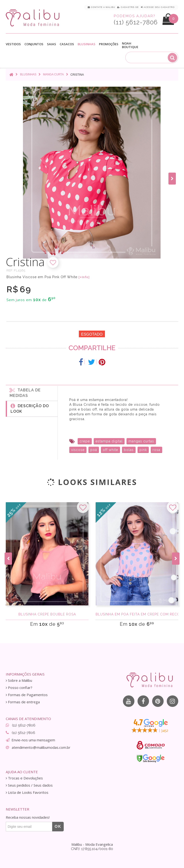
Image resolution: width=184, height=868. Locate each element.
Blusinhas (86, 44)
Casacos (67, 44)
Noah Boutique (130, 45)
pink (143, 450)
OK (58, 826)
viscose (78, 450)
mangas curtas (141, 441)
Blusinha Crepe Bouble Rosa (47, 614)
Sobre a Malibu (19, 680)
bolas (129, 450)
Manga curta (53, 74)
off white (110, 450)
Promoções (109, 44)
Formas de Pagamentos (27, 695)
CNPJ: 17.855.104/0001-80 (92, 849)
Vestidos (13, 44)
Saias (52, 44)
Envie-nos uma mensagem (33, 740)
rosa (156, 450)
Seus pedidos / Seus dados (29, 785)
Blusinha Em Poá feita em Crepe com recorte (137, 614)
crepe (85, 441)
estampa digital (109, 441)
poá (94, 450)
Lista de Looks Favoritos (27, 792)
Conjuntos (34, 44)
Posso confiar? (19, 688)
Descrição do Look (30, 408)
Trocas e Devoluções (24, 778)
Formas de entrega (23, 702)
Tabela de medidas (25, 393)
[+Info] (84, 277)
